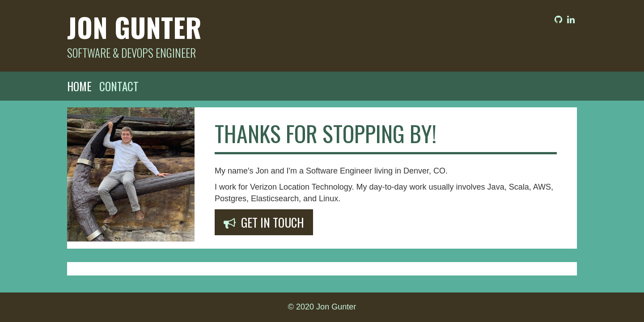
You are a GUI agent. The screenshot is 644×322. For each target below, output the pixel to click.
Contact (119, 86)
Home (79, 86)
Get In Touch (264, 222)
